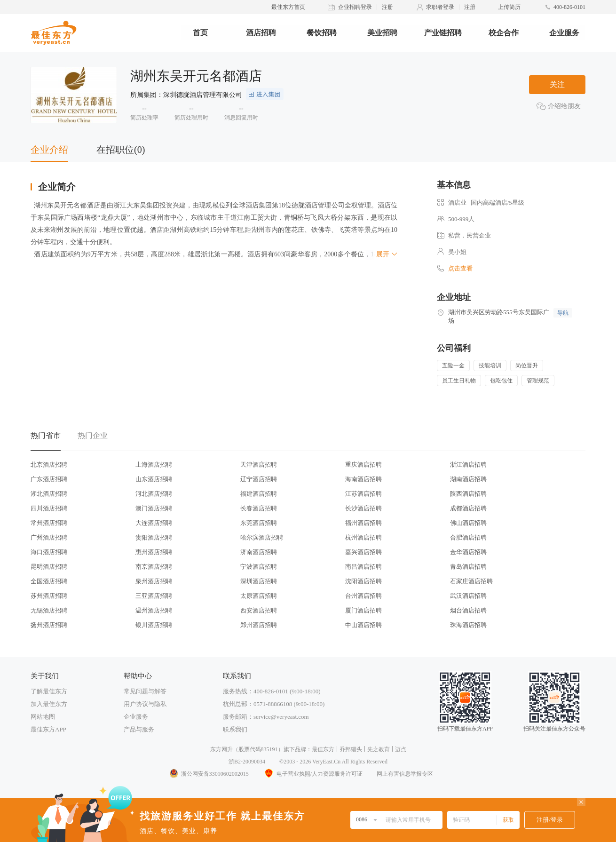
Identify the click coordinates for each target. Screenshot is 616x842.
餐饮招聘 (322, 33)
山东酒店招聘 (154, 479)
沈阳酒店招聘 (363, 581)
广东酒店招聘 (49, 479)
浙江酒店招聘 (468, 465)
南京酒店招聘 (154, 567)
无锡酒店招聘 (49, 610)
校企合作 (504, 33)
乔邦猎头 (351, 749)
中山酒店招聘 (363, 625)
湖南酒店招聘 (468, 479)
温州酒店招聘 (154, 610)
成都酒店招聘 (468, 508)
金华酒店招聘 (468, 552)
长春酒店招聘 (259, 508)
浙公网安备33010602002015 (209, 774)
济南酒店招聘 (259, 552)
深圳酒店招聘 (259, 581)
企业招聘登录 (355, 7)
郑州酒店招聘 (259, 625)
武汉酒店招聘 (468, 596)
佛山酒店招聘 (468, 523)
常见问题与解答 (145, 691)
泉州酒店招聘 (154, 581)
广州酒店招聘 (49, 537)
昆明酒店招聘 (49, 567)
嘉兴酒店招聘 (363, 552)
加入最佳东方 (49, 704)
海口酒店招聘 (49, 552)
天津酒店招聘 (259, 465)
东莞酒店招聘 (259, 523)
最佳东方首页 (288, 7)
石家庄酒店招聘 (471, 581)
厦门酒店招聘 (363, 610)
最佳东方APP (48, 729)
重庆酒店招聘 (363, 465)
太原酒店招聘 (259, 596)
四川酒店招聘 (49, 508)
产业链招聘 (443, 33)
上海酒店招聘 (154, 465)
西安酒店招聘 (259, 610)
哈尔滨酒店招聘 (262, 537)
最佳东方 (323, 749)
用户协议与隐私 (145, 704)
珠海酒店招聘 (468, 625)
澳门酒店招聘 (154, 508)
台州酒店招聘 (363, 596)
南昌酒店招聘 (363, 567)
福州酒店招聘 (363, 523)
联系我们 (235, 729)
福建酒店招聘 (259, 494)
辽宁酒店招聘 (259, 479)
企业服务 (564, 33)
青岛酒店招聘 (468, 567)
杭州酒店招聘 (363, 537)
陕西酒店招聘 (468, 494)
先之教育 (379, 749)
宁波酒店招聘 (259, 567)
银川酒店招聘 (154, 625)
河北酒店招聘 (154, 494)
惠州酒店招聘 (154, 552)
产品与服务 (139, 729)
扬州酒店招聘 (49, 625)
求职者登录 (440, 7)
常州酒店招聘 (49, 523)
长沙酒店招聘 (363, 508)
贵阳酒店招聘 (154, 537)
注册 (387, 7)
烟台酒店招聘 (468, 610)
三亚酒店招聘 (154, 596)
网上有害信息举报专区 (405, 774)
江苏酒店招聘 (363, 494)
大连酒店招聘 (154, 523)
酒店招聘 (261, 33)
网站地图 (43, 717)
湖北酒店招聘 (49, 494)
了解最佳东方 (49, 691)
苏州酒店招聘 (49, 596)
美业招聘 (382, 33)
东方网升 (221, 749)
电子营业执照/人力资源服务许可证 (313, 774)
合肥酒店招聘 (468, 537)
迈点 (401, 749)
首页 (200, 33)
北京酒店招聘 (49, 465)
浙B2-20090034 (247, 762)
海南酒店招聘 (363, 479)
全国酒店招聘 (49, 581)
